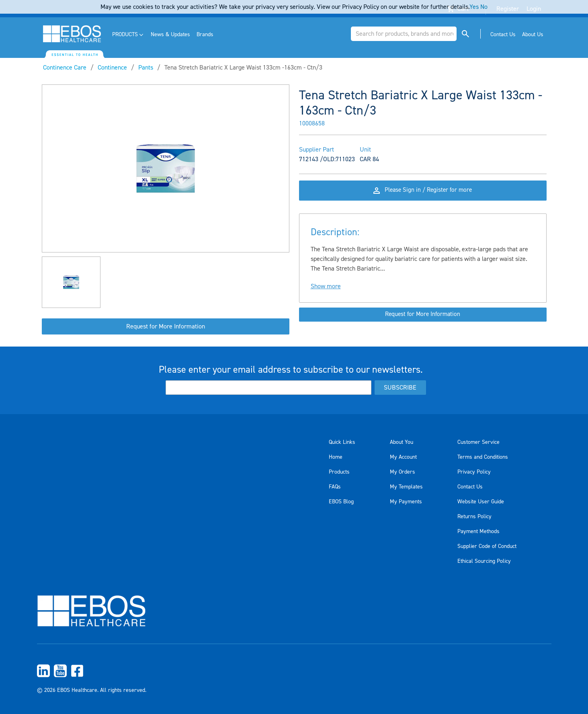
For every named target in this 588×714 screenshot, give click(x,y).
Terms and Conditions (483, 457)
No (484, 7)
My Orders (403, 472)
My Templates (406, 487)
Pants (146, 68)
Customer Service (478, 442)
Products (339, 472)
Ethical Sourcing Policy (484, 561)
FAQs (335, 487)
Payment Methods (478, 531)
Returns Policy (474, 517)
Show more (326, 292)
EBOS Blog (341, 502)
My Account (403, 457)
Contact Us (470, 487)
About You (402, 442)
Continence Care (65, 68)
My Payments (406, 502)
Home (336, 457)
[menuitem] (128, 35)
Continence (112, 68)
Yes (474, 7)
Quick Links (342, 442)
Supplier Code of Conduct (487, 546)
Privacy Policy (474, 472)
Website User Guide (481, 502)
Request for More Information (166, 326)
